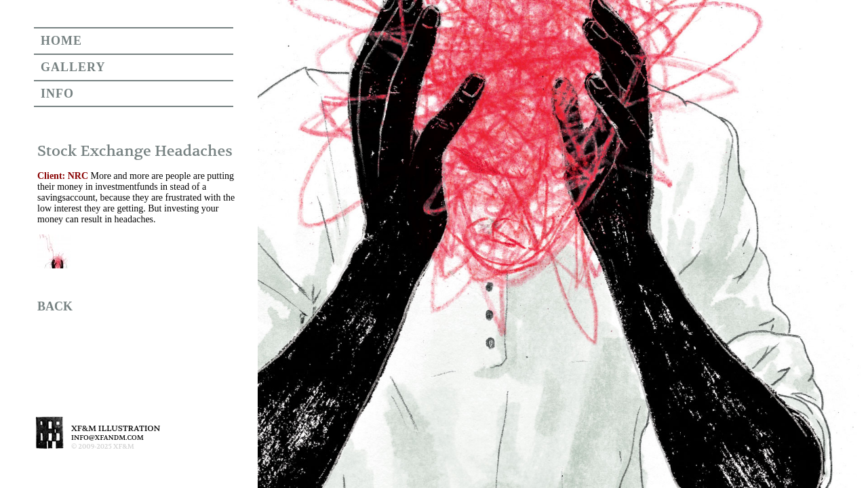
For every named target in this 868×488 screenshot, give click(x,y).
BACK (55, 306)
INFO (57, 94)
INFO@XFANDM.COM (107, 438)
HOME (61, 41)
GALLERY (73, 67)
